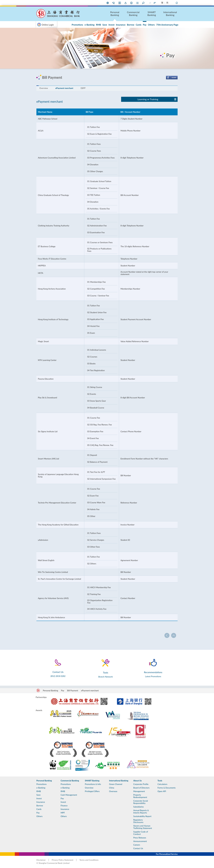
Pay (145, 25)
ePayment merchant (64, 88)
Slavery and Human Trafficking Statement (143, 827)
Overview (44, 88)
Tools (160, 781)
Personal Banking (115, 14)
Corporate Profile (141, 784)
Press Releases (140, 838)
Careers (137, 845)
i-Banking (120, 3)
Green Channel (116, 784)
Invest (111, 25)
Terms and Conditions (89, 860)
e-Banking (90, 25)
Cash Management (69, 795)
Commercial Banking (133, 14)
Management (139, 791)
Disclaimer (41, 860)
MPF (63, 813)
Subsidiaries (139, 807)
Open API (162, 791)
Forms (137, 3)
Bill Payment (73, 691)
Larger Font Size (155, 3)
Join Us (126, 3)
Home (177, 3)
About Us (132, 3)
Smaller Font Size (150, 3)
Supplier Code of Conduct (141, 833)
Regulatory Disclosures (138, 821)
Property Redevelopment (140, 796)
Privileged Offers (92, 791)
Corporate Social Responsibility (141, 802)
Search (143, 3)
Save (105, 25)
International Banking (170, 14)
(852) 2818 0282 (58, 676)
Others (151, 25)
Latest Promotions (153, 676)
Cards (139, 25)
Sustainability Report (142, 816)
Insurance (121, 25)
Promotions (77, 25)
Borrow (131, 25)
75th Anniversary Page (167, 25)
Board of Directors (141, 788)
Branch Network (106, 677)
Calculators (162, 784)
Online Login (48, 25)
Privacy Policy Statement (62, 860)
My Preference (108, 3)
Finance (64, 806)
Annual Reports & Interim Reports (141, 812)
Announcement (140, 841)
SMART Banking (152, 14)
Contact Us (114, 3)
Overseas (113, 791)
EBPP (83, 88)
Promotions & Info (93, 784)
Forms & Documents (167, 788)
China (112, 788)
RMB (98, 25)
